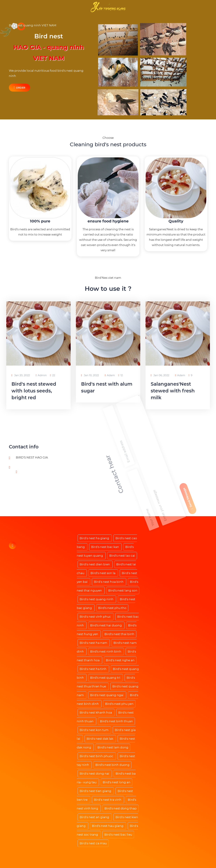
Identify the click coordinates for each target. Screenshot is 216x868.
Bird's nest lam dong (113, 747)
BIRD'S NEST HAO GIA (32, 457)
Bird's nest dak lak (100, 739)
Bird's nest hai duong (106, 625)
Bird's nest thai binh (119, 634)
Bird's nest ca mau (93, 843)
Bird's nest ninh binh (106, 651)
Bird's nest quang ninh (97, 599)
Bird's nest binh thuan (116, 721)
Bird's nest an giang (95, 817)
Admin (41, 375)
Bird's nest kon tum (94, 730)
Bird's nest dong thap (121, 808)
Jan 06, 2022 (160, 375)
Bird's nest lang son (123, 590)
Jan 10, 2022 (90, 375)
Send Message (199, 456)
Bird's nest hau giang (108, 826)
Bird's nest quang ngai (107, 695)
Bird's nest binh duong (112, 765)
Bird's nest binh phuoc (97, 756)
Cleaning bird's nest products (108, 144)
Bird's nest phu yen (119, 704)
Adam (110, 375)
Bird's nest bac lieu (118, 835)
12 (120, 375)
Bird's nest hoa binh (109, 582)
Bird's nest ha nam (94, 643)
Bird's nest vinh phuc (96, 617)
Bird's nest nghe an (120, 660)
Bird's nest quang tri (106, 678)
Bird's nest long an (117, 782)
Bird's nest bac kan (105, 547)
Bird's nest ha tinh (93, 669)
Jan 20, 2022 (21, 375)
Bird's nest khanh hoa (96, 712)
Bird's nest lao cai (122, 556)
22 (52, 375)
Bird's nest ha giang (95, 538)
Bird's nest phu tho (112, 608)
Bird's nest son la (103, 573)
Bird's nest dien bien (95, 564)
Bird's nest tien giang (96, 791)
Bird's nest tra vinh (108, 800)
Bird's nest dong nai (95, 774)
